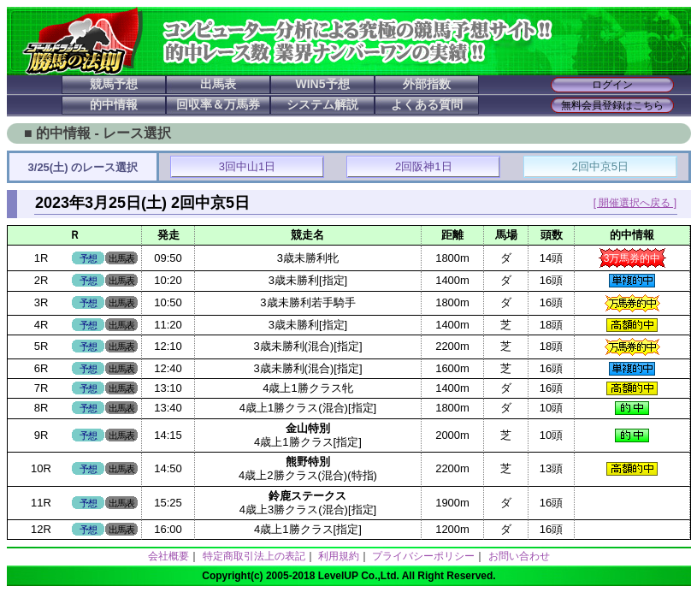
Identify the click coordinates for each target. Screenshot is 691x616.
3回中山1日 (247, 166)
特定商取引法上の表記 (254, 556)
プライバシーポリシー (423, 556)
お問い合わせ (519, 556)
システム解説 (322, 104)
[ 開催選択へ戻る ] (635, 203)
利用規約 (339, 556)
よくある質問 (427, 104)
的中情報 (114, 104)
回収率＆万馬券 (218, 104)
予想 (88, 258)
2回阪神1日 (423, 166)
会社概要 (168, 556)
